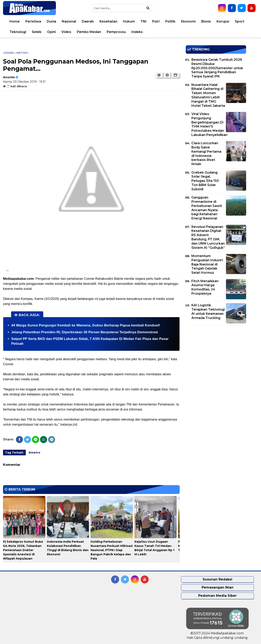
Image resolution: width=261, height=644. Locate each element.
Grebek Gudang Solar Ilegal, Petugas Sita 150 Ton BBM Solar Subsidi (205, 181)
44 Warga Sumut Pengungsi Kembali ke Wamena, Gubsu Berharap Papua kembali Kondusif (85, 325)
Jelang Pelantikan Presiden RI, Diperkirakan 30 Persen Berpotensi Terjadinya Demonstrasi (85, 332)
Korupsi (223, 21)
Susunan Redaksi (217, 579)
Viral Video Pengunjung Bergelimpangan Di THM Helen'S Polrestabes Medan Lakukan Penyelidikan (209, 124)
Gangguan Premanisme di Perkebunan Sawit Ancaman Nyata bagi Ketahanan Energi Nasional (207, 208)
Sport (240, 21)
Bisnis (206, 21)
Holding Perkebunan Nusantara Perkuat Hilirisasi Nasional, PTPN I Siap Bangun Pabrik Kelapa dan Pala (112, 550)
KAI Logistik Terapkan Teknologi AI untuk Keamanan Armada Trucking (208, 311)
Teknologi (18, 32)
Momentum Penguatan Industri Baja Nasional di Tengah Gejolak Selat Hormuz (207, 264)
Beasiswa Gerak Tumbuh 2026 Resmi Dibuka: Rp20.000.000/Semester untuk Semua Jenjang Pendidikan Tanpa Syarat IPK (217, 68)
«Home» (9, 53)
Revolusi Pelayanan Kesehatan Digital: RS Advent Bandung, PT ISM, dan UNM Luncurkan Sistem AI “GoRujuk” (208, 237)
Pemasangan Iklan (218, 587)
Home (15, 21)
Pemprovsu (116, 32)
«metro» (22, 53)
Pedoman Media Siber (217, 596)
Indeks (137, 32)
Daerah (88, 21)
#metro (34, 453)
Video (66, 32)
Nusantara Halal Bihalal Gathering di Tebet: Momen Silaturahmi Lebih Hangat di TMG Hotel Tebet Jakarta (208, 95)
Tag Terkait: (14, 453)
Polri (156, 21)
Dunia (51, 21)
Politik (170, 21)
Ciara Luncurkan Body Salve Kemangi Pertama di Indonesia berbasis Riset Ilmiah (206, 154)
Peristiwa (33, 21)
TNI (143, 21)
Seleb (37, 32)
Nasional (69, 21)
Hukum (129, 21)
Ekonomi (188, 21)
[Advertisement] (216, 357)
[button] (176, 75)
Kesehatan (108, 21)
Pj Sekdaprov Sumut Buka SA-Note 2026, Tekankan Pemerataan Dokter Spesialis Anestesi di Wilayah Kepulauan (23, 550)
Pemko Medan (89, 32)
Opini (51, 32)
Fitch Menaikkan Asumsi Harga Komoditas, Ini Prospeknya (205, 287)
